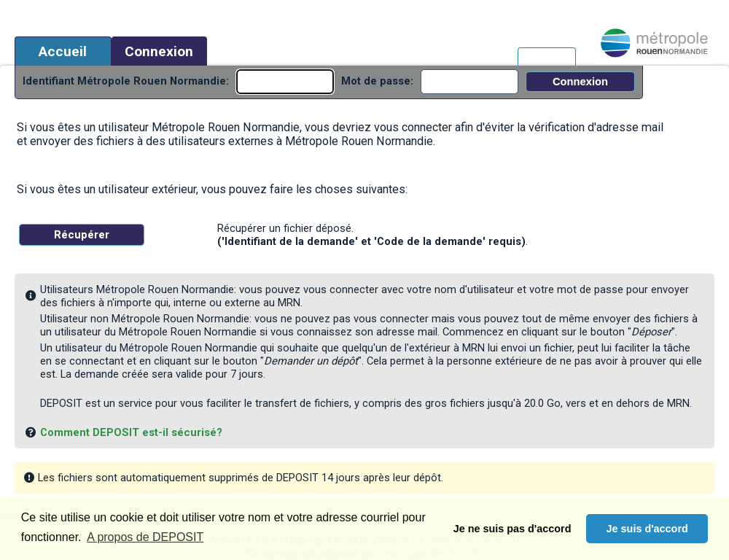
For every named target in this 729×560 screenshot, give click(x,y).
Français (547, 58)
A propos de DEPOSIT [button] (145, 537)
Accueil (63, 51)
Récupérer (82, 235)
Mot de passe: (377, 81)
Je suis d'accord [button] (647, 529)
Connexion (159, 51)
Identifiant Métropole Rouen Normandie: (126, 81)
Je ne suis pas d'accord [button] (512, 529)
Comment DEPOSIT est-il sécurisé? (131, 432)
